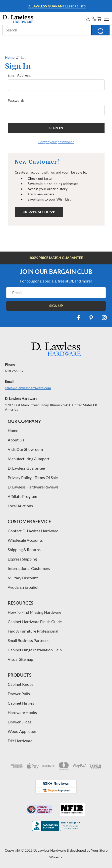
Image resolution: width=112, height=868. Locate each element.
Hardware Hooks (22, 712)
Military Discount (23, 578)
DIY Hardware (20, 741)
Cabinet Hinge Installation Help (35, 650)
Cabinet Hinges (21, 703)
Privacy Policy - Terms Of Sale (33, 477)
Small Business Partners (28, 640)
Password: (16, 100)
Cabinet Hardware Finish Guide (35, 622)
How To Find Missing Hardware (34, 612)
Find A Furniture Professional (33, 631)
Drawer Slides (20, 722)
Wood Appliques (22, 731)
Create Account (39, 212)
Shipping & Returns (24, 549)
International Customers (29, 568)
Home (13, 430)
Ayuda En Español (23, 587)
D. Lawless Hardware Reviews (33, 487)
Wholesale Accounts (25, 540)
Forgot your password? (56, 142)
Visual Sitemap (20, 659)
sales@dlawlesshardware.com (28, 388)
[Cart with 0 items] (99, 19)
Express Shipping (22, 559)
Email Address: (19, 75)
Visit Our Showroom (25, 449)
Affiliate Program (22, 496)
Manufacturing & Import (29, 459)
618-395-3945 (16, 371)
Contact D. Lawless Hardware (33, 531)
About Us (16, 440)
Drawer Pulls (19, 694)
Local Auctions (20, 506)
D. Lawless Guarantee (26, 468)
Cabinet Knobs (21, 684)
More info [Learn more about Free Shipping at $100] (57, 6)
